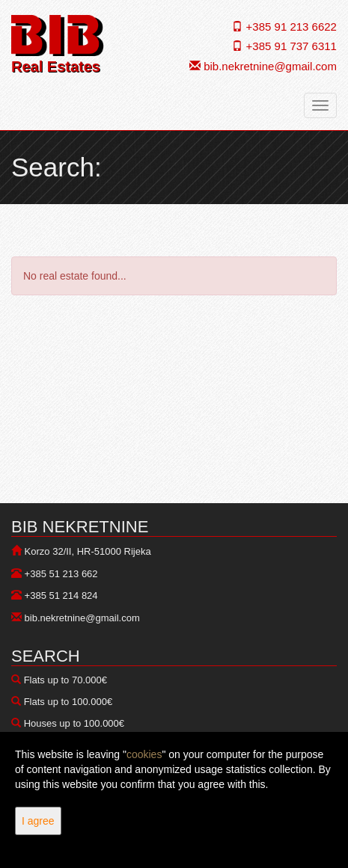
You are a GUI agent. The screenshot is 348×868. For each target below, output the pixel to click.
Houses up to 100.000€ (74, 723)
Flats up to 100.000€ (68, 702)
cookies (144, 754)
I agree (38, 821)
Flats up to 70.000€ (65, 680)
